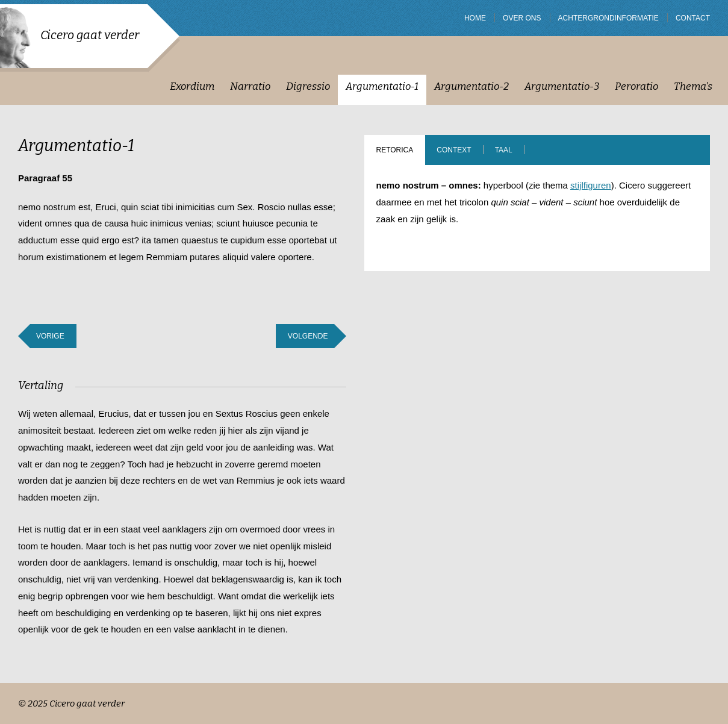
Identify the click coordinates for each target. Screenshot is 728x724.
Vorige (50, 336)
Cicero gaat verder (90, 35)
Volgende (308, 336)
